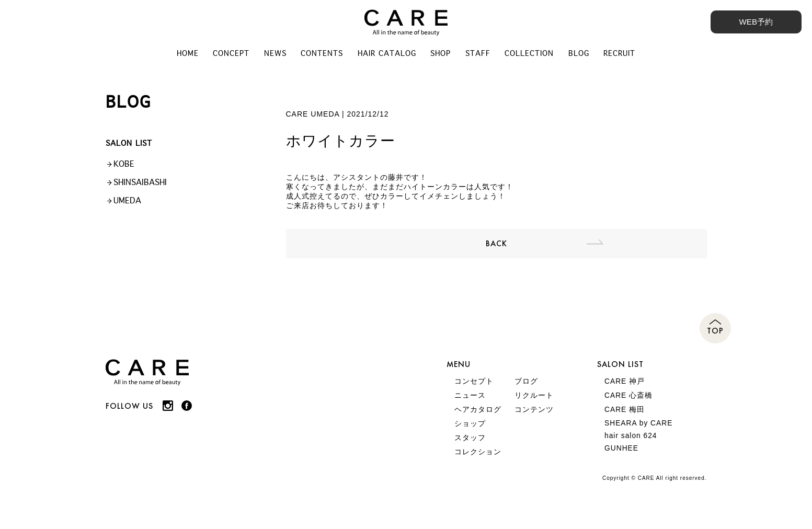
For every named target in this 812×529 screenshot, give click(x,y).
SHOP (441, 54)
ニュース (470, 399)
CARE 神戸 (625, 385)
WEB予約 (755, 22)
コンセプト (474, 385)
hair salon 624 (632, 442)
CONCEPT (230, 54)
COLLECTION (531, 54)
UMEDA (127, 202)
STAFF (479, 54)
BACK (496, 246)
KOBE (124, 165)
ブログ (526, 385)
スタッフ (470, 443)
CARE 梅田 (625, 414)
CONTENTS (321, 54)
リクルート (534, 399)
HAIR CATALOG (387, 54)
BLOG (580, 54)
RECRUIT (621, 54)
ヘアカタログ (478, 414)
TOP (715, 334)
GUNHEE (622, 456)
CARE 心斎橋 (629, 399)
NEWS (274, 54)
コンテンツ (534, 414)
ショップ (470, 429)
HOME (186, 54)
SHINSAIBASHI (140, 184)
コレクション (478, 458)
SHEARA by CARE (639, 429)
